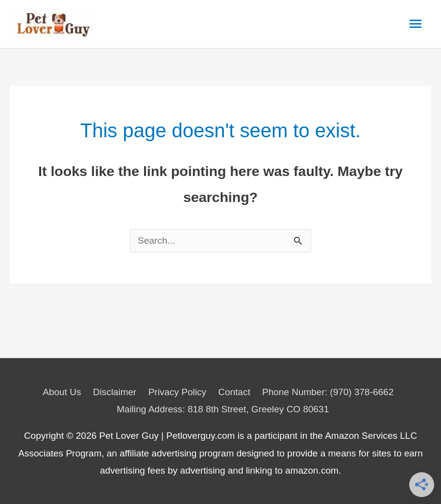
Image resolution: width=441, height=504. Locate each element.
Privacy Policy (177, 392)
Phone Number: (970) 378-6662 (328, 392)
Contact (234, 392)
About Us (62, 392)
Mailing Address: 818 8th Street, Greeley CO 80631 (223, 409)
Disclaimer (115, 392)
